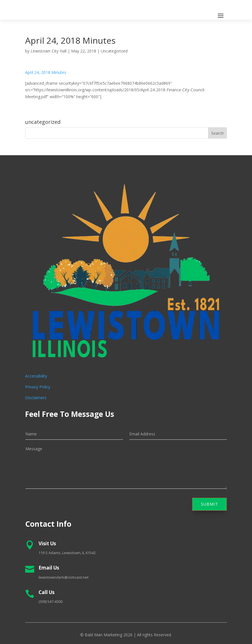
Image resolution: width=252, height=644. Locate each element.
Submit (209, 504)
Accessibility (36, 376)
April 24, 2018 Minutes (46, 72)
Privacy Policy (38, 387)
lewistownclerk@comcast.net (63, 577)
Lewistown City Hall (49, 51)
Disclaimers (36, 398)
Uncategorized (114, 51)
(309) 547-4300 (51, 601)
